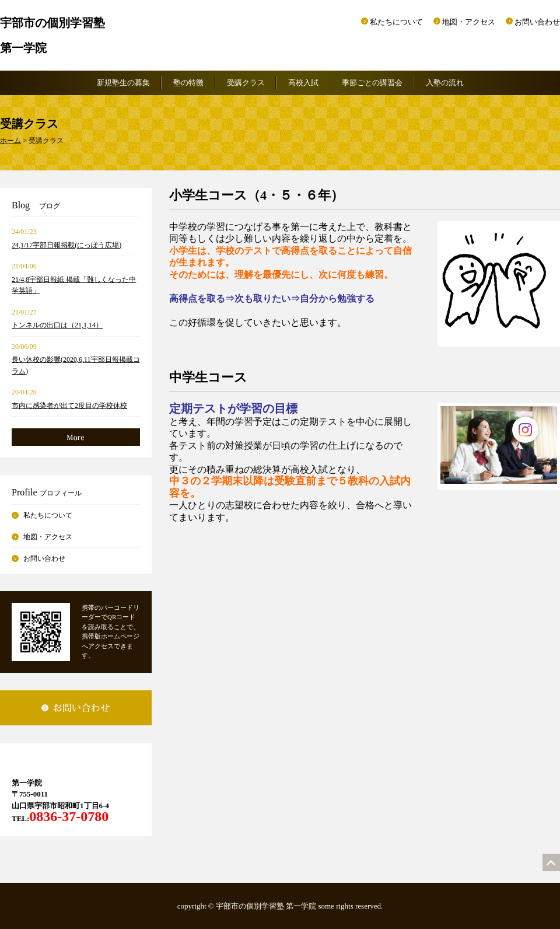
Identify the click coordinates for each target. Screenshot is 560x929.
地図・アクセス (469, 22)
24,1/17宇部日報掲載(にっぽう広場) (66, 245)
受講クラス (246, 83)
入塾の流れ (445, 83)
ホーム (10, 141)
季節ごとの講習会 (372, 83)
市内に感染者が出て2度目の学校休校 (69, 406)
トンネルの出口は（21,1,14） (57, 325)
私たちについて (396, 22)
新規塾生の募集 (123, 83)
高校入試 (303, 83)
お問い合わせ (537, 22)
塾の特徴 (188, 83)
